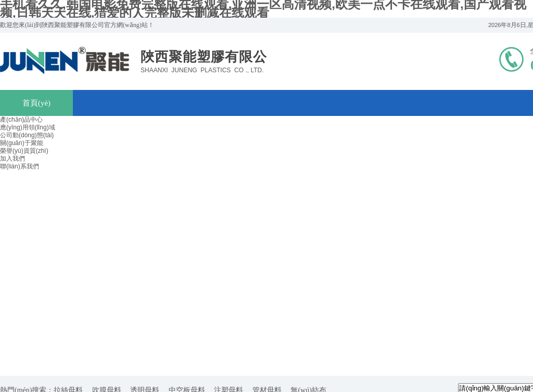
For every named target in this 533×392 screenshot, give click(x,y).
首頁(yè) (36, 103)
